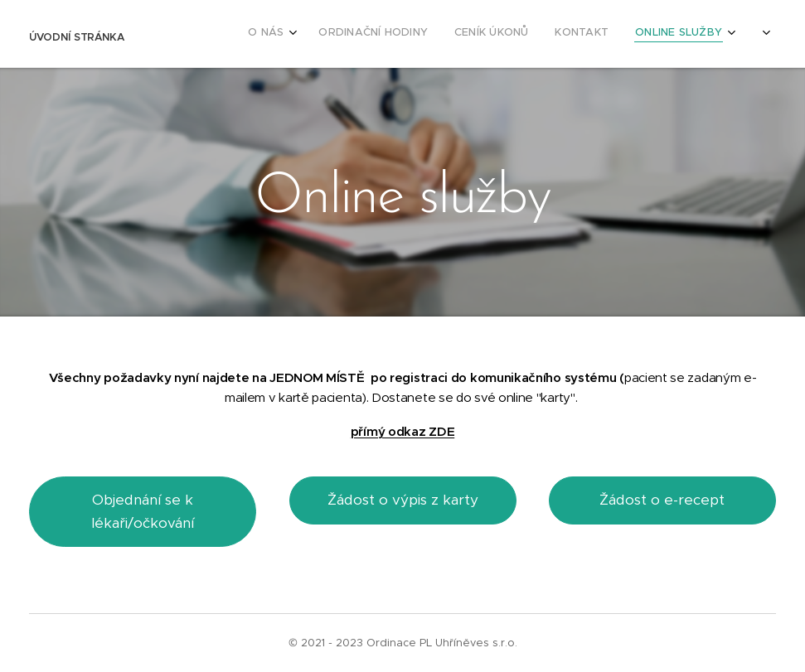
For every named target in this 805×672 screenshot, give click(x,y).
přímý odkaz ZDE (402, 431)
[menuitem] (635, 34)
